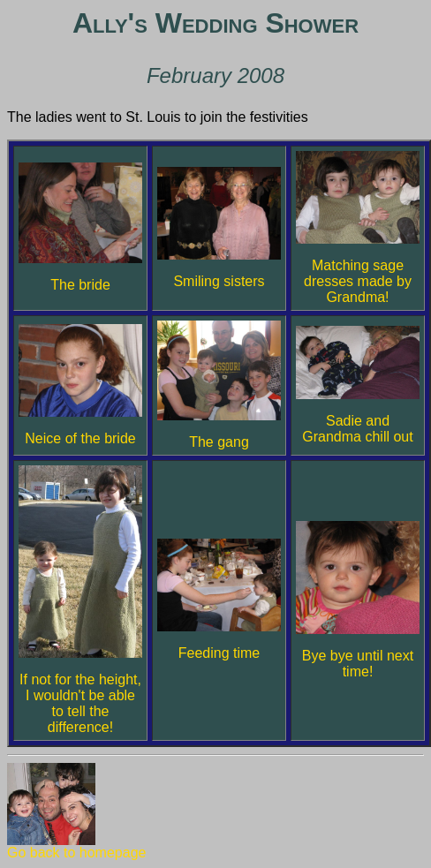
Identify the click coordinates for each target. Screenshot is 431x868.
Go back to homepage (76, 846)
